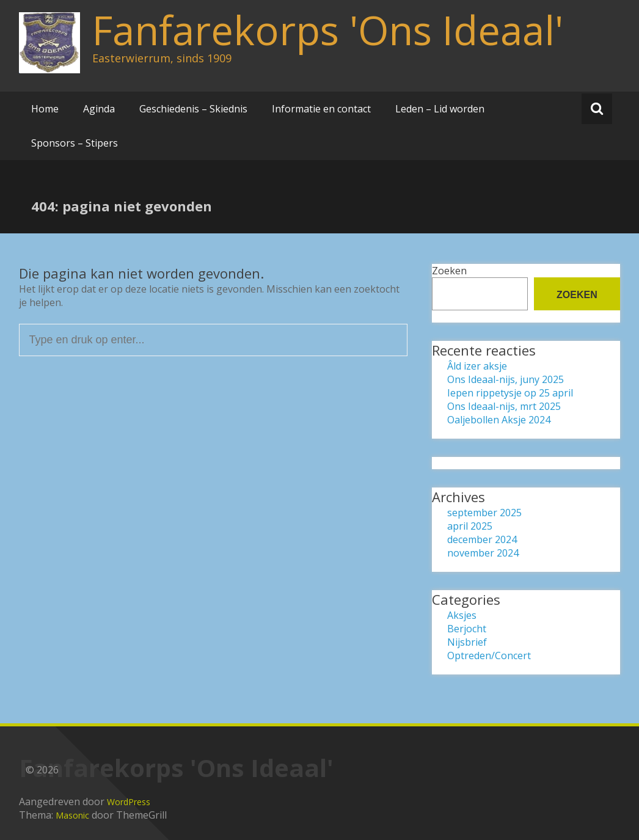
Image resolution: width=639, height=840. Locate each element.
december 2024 (482, 539)
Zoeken (449, 271)
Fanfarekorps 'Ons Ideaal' (328, 30)
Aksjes (462, 615)
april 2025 (470, 526)
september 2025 (484, 513)
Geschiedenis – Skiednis (193, 109)
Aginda (99, 109)
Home (45, 109)
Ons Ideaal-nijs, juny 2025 (506, 379)
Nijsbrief (467, 642)
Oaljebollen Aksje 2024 (499, 420)
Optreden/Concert (489, 656)
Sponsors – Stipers (75, 143)
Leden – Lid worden (440, 109)
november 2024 (483, 553)
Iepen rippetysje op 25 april (510, 393)
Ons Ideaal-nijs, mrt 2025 (504, 406)
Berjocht (467, 629)
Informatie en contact (321, 109)
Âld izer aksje (477, 366)
